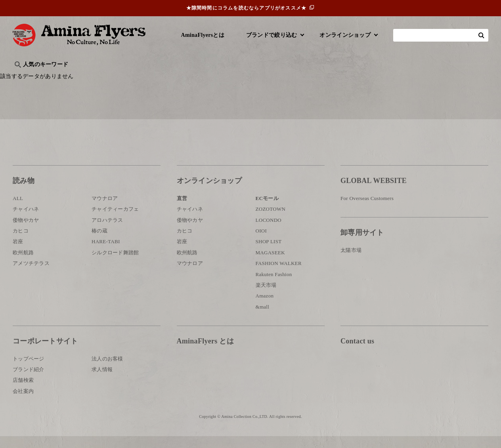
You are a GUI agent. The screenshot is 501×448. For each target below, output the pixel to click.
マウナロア (105, 210)
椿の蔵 (99, 243)
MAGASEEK (270, 264)
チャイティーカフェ (115, 221)
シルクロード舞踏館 (115, 264)
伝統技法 (352, 77)
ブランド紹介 (29, 381)
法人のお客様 (107, 370)
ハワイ (54, 77)
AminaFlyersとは (203, 35)
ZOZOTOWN (271, 221)
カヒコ (21, 243)
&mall (263, 319)
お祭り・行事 (312, 77)
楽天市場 (266, 297)
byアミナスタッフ (191, 77)
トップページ (29, 370)
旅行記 (25, 77)
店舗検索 (23, 392)
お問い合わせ (388, 379)
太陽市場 (351, 262)
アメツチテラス (31, 275)
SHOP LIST (269, 253)
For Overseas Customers (367, 210)
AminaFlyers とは (205, 353)
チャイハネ (26, 221)
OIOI (261, 243)
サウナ (274, 77)
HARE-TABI (106, 253)
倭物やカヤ (26, 232)
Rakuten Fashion (274, 286)
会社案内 (23, 403)
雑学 (80, 77)
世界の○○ (109, 77)
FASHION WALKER (279, 275)
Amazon (265, 308)
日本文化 (145, 77)
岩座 (18, 253)
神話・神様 (240, 77)
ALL (18, 210)
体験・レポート (395, 77)
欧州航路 (23, 264)
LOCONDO (269, 232)
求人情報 (102, 381)
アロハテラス (107, 232)
